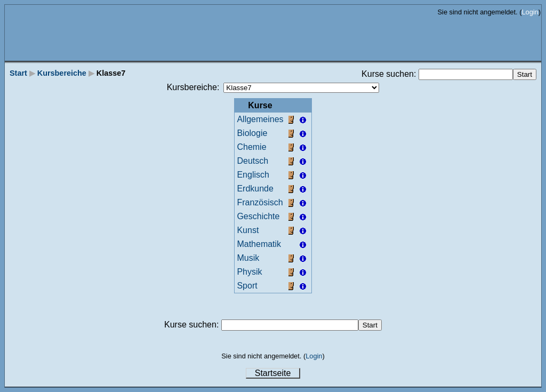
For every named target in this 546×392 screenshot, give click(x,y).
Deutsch (252, 161)
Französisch (260, 202)
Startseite (273, 373)
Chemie (251, 147)
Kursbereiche (62, 73)
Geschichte (258, 216)
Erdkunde (255, 189)
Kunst (248, 230)
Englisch (253, 175)
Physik (249, 272)
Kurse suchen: (390, 74)
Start (18, 73)
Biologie (252, 133)
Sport (247, 286)
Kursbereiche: (193, 87)
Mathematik (259, 244)
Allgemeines (260, 119)
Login (530, 12)
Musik (248, 258)
